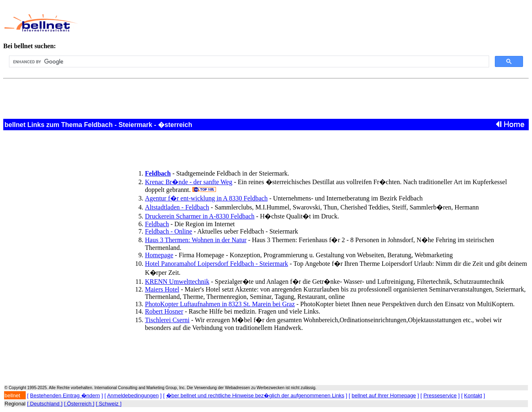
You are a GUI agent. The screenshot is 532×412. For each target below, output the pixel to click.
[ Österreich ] (79, 404)
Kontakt (473, 395)
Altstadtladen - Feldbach (177, 207)
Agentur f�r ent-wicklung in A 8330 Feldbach (206, 198)
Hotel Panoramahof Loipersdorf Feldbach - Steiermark (217, 264)
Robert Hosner (164, 311)
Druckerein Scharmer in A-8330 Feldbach (200, 216)
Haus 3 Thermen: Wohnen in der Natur (196, 240)
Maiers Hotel (162, 289)
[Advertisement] (258, 23)
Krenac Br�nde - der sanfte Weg (189, 182)
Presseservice (440, 395)
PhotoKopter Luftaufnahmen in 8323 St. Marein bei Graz (220, 304)
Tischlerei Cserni (167, 320)
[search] (248, 62)
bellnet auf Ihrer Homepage (384, 395)
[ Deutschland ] (45, 404)
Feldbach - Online (169, 231)
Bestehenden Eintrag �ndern (65, 395)
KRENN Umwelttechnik (177, 282)
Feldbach (157, 224)
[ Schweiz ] (109, 404)
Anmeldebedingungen (133, 395)
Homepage (159, 255)
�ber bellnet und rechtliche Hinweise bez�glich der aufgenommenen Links (255, 395)
